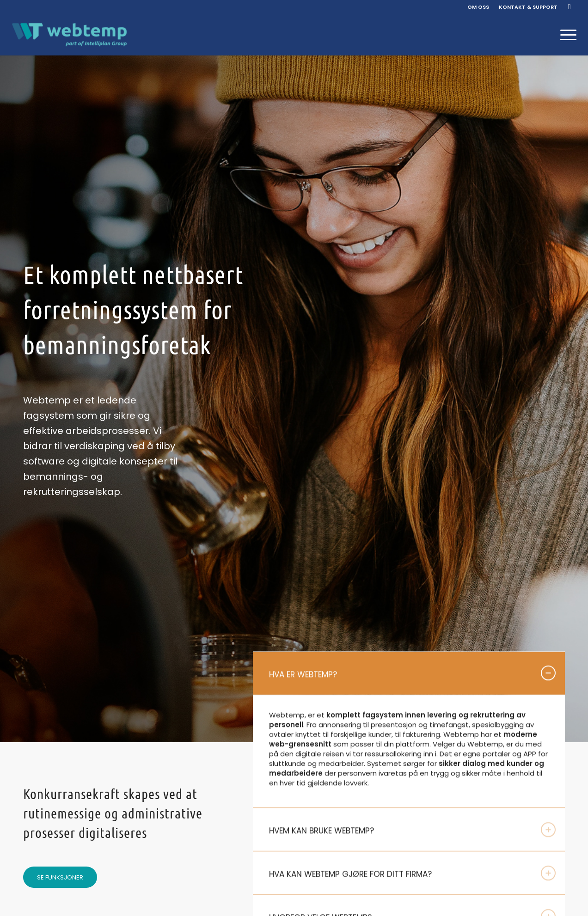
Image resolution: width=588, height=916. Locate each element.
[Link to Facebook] (570, 7)
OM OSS (478, 7)
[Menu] (565, 35)
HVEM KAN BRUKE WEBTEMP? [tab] (412, 831)
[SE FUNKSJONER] (60, 877)
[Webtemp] (69, 35)
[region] (409, 753)
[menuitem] (478, 7)
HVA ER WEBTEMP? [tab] (412, 674)
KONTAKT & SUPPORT (528, 7)
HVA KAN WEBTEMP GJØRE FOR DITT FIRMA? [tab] (412, 874)
